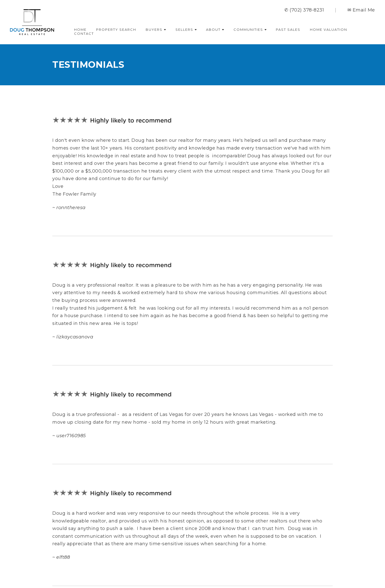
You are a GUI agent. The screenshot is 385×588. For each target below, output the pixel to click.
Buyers (156, 30)
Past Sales (288, 30)
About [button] (215, 30)
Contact (84, 34)
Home (80, 30)
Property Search (116, 30)
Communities (250, 30)
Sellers (186, 30)
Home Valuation (329, 30)
